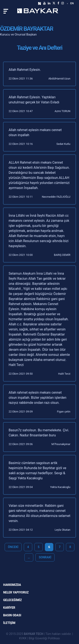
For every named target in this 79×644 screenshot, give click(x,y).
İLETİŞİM (9, 623)
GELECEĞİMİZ (13, 600)
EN (72, 3)
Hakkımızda (12, 585)
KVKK (23, 638)
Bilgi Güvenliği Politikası (44, 638)
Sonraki (45, 557)
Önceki (13, 547)
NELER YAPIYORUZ (16, 592)
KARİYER (9, 608)
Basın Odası (12, 615)
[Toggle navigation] (6, 11)
